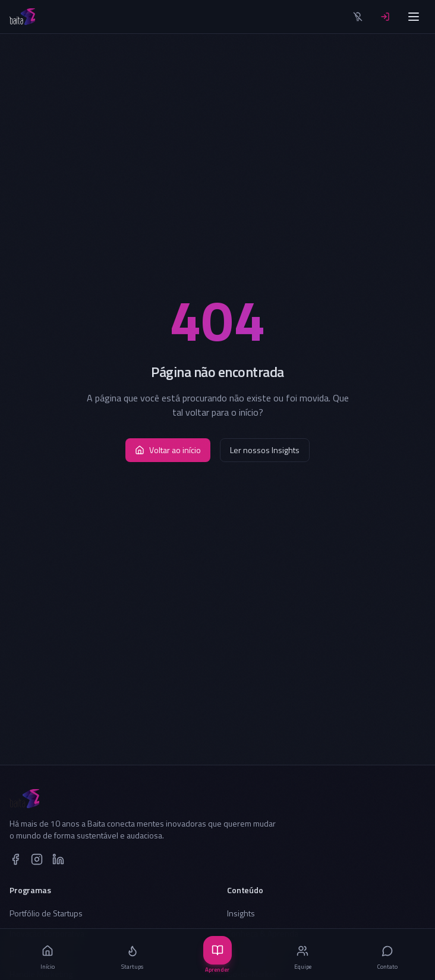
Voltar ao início (168, 450)
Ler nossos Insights (265, 450)
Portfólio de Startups (46, 913)
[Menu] (414, 17)
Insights (241, 913)
